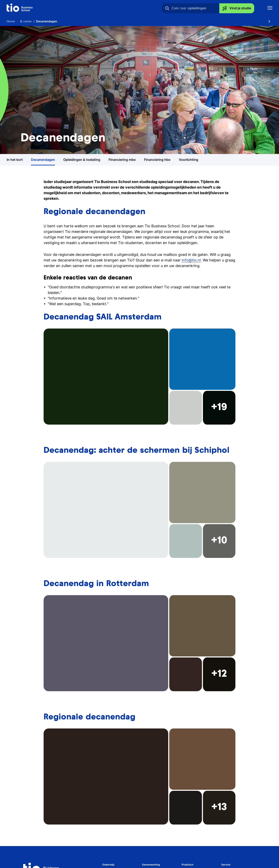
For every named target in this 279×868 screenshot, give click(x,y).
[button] (139, 377)
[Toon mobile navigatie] (270, 8)
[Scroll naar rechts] (269, 21)
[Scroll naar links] (21, 21)
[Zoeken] (167, 8)
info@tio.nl (191, 260)
